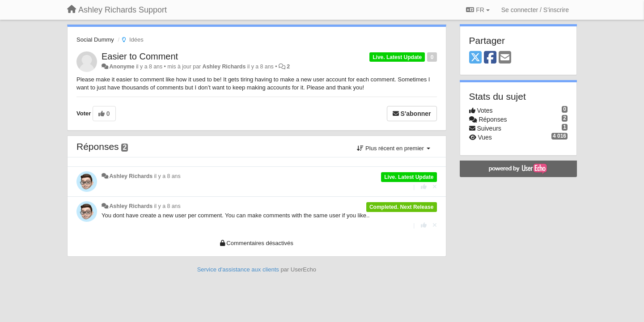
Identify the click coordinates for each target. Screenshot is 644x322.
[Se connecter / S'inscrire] (535, 10)
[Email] (505, 58)
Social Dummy (95, 40)
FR (478, 10)
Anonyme (122, 67)
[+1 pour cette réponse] (424, 187)
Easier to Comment (140, 56)
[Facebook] (490, 58)
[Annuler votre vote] (435, 187)
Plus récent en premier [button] (393, 148)
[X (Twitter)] (475, 58)
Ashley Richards (224, 67)
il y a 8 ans (167, 176)
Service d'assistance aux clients (238, 269)
